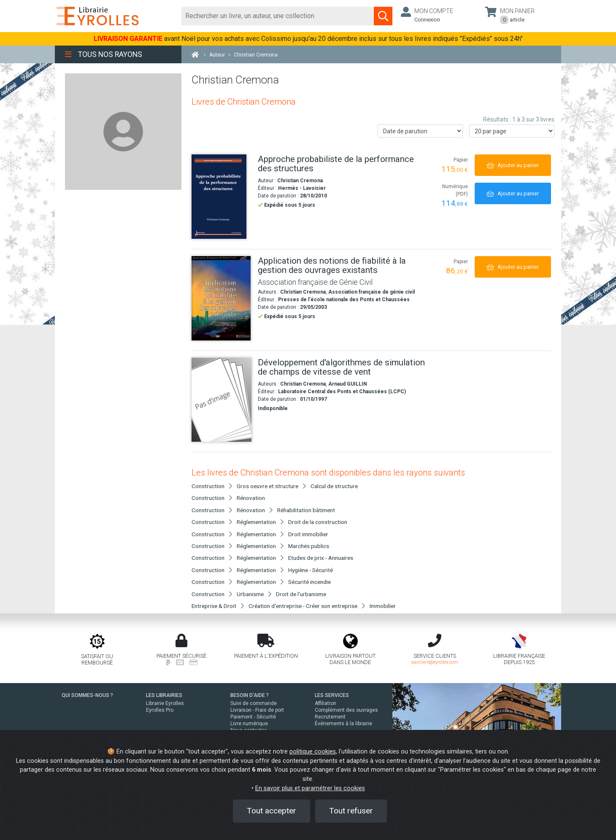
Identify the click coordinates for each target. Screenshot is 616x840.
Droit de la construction (318, 522)
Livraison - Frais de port (257, 710)
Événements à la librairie (343, 724)
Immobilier (383, 606)
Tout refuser (351, 811)
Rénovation (251, 498)
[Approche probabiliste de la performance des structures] (222, 197)
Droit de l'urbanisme (301, 594)
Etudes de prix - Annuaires (321, 558)
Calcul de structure (334, 486)
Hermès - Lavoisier (302, 188)
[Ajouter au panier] (513, 165)
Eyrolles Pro (160, 710)
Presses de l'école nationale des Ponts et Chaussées (344, 300)
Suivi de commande (254, 703)
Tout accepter (272, 811)
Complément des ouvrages (346, 710)
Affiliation (326, 703)
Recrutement (330, 717)
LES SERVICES (332, 695)
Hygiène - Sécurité (311, 570)
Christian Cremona (300, 181)
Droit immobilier (308, 534)
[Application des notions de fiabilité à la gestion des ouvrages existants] (222, 298)
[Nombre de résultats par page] (512, 131)
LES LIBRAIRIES (164, 695)
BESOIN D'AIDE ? (250, 695)
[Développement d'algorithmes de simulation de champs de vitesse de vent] (222, 400)
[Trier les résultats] (420, 131)
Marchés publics (309, 546)
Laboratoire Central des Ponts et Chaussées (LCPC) (342, 392)
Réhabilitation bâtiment (306, 510)
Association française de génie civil (371, 292)
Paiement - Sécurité (253, 717)
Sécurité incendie (309, 582)
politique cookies (313, 752)
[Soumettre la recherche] (383, 16)
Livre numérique (249, 724)
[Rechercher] (278, 16)
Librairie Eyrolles (165, 703)
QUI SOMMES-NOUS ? (87, 695)
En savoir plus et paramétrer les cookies (310, 788)
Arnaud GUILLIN (348, 384)
